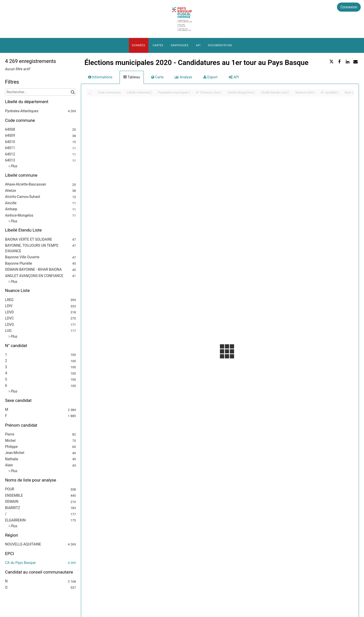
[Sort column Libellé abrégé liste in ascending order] (254, 91)
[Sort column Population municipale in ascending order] (190, 91)
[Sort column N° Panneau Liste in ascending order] (221, 91)
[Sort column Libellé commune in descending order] (151, 93)
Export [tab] (210, 77)
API (198, 45)
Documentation (220, 45)
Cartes (158, 45)
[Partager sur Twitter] (332, 62)
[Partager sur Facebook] (339, 62)
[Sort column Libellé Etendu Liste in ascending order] (289, 91)
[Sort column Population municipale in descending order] (190, 93)
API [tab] (234, 77)
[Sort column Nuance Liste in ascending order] (314, 91)
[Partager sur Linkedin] (348, 62)
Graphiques (179, 45)
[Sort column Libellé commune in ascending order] (151, 91)
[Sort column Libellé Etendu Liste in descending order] (289, 93)
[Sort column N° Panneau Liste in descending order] (221, 93)
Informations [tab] (100, 77)
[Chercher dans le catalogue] (73, 92)
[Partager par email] (355, 62)
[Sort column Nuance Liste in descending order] (314, 93)
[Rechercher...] (40, 92)
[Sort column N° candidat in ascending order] (338, 91)
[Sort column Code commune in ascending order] (120, 91)
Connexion (349, 7)
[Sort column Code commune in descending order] (120, 93)
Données (139, 45)
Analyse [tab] (183, 77)
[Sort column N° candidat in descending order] (338, 93)
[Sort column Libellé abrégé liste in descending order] (254, 93)
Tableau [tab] (132, 77)
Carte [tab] (157, 77)
